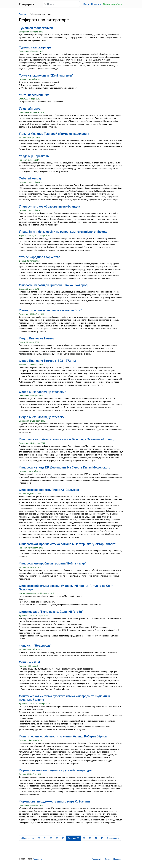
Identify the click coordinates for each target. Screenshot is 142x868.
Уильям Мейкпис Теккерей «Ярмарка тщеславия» (54, 134)
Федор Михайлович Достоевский (43, 392)
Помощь (96, 4)
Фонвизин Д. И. (30, 662)
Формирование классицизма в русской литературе (55, 770)
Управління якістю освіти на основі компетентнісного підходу (63, 232)
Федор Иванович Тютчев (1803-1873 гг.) (48, 361)
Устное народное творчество (40, 257)
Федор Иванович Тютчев (37, 338)
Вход (86, 4)
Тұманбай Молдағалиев (36, 28)
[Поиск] (61, 4)
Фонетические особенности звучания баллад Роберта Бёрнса (63, 736)
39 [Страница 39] (84, 838)
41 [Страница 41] (96, 838)
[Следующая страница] (113, 838)
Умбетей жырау (30, 178)
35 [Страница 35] (51, 838)
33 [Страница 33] (39, 838)
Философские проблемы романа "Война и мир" (52, 563)
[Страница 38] (73, 838)
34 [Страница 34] (45, 838)
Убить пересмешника (34, 95)
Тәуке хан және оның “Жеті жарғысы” (46, 75)
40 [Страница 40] (90, 838)
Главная (23, 14)
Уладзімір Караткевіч (34, 156)
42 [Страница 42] (102, 838)
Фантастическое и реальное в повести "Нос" (50, 310)
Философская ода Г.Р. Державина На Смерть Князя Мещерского (65, 467)
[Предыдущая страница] (28, 838)
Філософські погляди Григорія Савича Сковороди (54, 285)
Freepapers (37, 859)
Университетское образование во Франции (50, 206)
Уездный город (30, 109)
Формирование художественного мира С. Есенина (55, 801)
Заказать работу (112, 4)
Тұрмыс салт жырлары (36, 47)
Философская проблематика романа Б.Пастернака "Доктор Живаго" (68, 544)
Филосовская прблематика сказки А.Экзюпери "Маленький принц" (67, 439)
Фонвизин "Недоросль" (35, 646)
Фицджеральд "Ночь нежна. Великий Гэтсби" (51, 612)
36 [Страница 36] (57, 838)
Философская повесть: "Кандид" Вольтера (49, 490)
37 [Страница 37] (63, 838)
